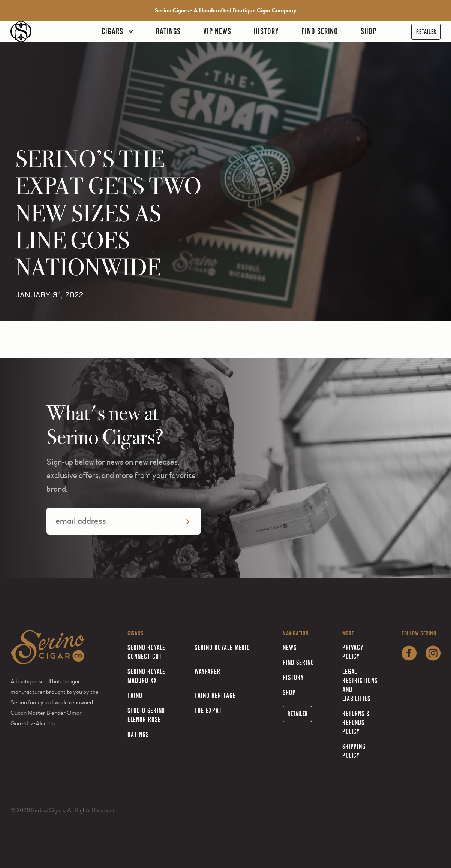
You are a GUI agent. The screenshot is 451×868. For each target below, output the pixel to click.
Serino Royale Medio (222, 648)
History (266, 31)
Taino (135, 695)
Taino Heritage (215, 695)
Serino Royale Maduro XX (146, 676)
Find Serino (320, 31)
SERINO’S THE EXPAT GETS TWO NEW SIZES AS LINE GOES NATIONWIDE (108, 214)
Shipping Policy (354, 751)
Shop (369, 31)
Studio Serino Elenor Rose (146, 715)
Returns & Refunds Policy (356, 722)
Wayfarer (208, 672)
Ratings (169, 31)
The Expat (208, 710)
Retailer (426, 32)
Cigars (112, 31)
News (290, 648)
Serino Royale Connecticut (146, 652)
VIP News (217, 31)
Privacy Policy (353, 652)
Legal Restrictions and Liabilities (360, 685)
